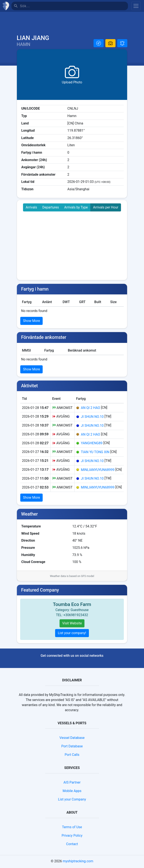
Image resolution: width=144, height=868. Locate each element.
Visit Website (72, 624)
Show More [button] (31, 322)
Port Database (72, 747)
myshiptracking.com (78, 862)
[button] (99, 44)
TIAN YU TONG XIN (95, 453)
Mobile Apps (72, 792)
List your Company (72, 800)
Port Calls (72, 756)
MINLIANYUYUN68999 (98, 471)
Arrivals (31, 208)
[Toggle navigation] (136, 6)
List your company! (72, 634)
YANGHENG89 (92, 444)
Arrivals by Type (76, 208)
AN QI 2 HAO (90, 409)
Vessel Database (72, 739)
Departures (51, 208)
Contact (72, 845)
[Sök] (74, 6)
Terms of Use (72, 828)
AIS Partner (72, 783)
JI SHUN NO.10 (92, 418)
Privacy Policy (72, 837)
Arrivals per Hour (106, 208)
